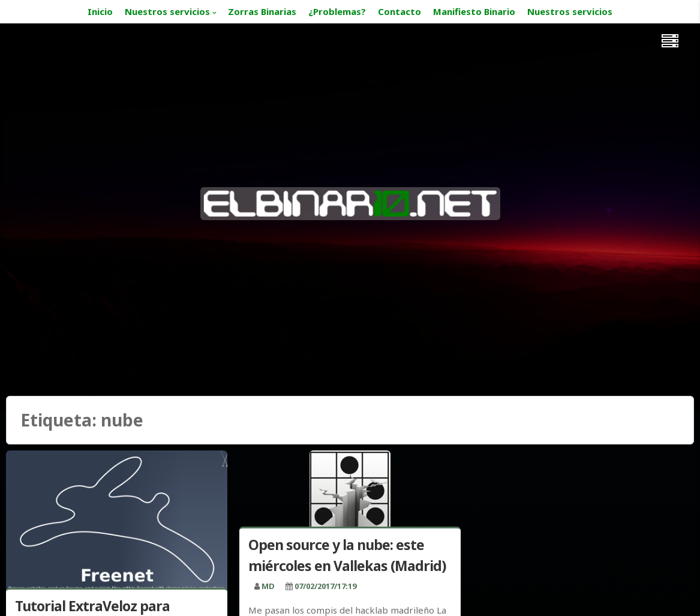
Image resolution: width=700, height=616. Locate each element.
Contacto (399, 11)
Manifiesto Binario (474, 11)
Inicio (100, 11)
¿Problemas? (337, 11)
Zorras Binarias (262, 11)
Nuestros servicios (167, 11)
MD (268, 586)
